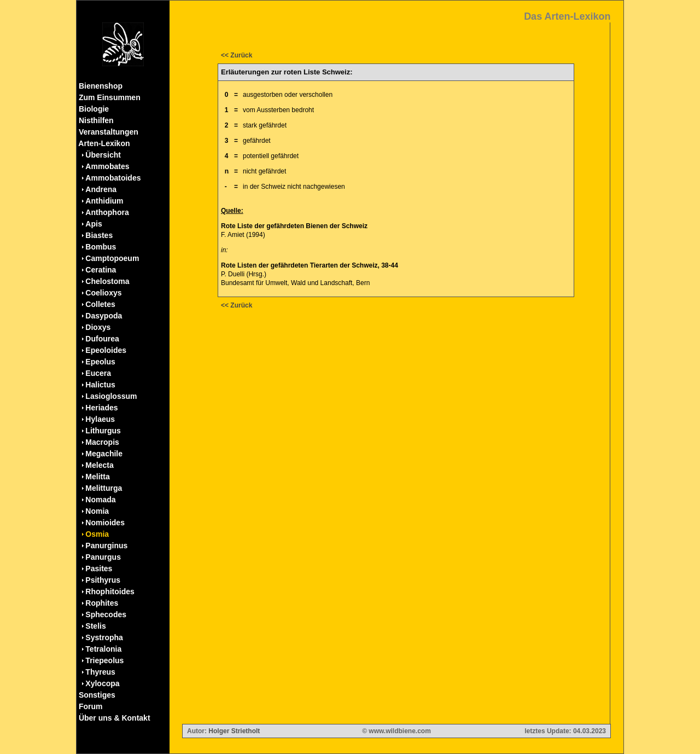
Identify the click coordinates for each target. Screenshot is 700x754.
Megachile (104, 454)
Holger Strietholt (234, 731)
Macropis (102, 442)
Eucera (98, 373)
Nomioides (105, 523)
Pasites (99, 569)
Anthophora (107, 212)
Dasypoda (104, 316)
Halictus (100, 385)
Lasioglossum (111, 396)
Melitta (97, 477)
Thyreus (100, 672)
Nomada (100, 500)
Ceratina (101, 270)
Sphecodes (106, 614)
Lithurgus (103, 431)
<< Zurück (237, 55)
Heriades (101, 408)
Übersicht (103, 155)
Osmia (97, 534)
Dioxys (98, 327)
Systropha (104, 637)
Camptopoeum (112, 258)
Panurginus (106, 546)
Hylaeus (100, 419)
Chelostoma (107, 281)
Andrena (101, 189)
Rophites (102, 603)
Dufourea (102, 339)
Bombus (101, 247)
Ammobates (107, 166)
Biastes (99, 235)
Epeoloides (106, 350)
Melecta (99, 465)
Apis (94, 224)
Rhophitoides (110, 591)
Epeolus (100, 362)
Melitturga (104, 488)
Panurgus (103, 557)
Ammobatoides (113, 178)
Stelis (95, 626)
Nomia (97, 511)
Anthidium (104, 201)
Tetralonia (103, 649)
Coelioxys (103, 293)
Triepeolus (104, 660)
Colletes (100, 304)
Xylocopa (102, 683)
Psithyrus (103, 580)
